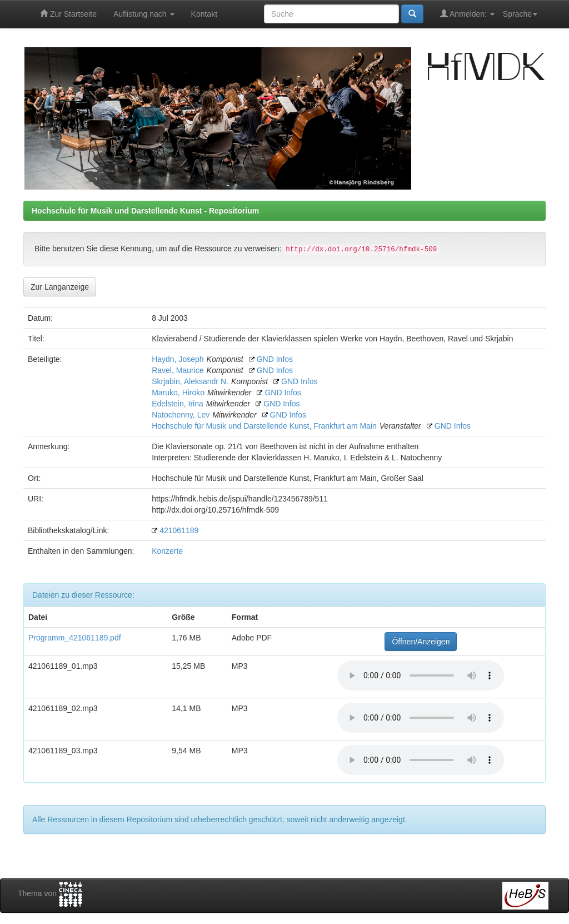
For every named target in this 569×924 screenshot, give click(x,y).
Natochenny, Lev (181, 415)
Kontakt (204, 14)
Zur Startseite (68, 14)
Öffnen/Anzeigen (421, 642)
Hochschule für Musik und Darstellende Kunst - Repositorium (145, 211)
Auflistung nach (144, 14)
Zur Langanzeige (60, 287)
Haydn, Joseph (178, 359)
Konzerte (167, 551)
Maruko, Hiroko (178, 393)
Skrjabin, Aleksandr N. (190, 381)
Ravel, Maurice (178, 370)
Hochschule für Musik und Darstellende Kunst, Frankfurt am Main (264, 426)
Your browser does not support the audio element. (421, 675)
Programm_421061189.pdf (75, 638)
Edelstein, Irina (178, 404)
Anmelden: (467, 14)
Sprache (520, 14)
